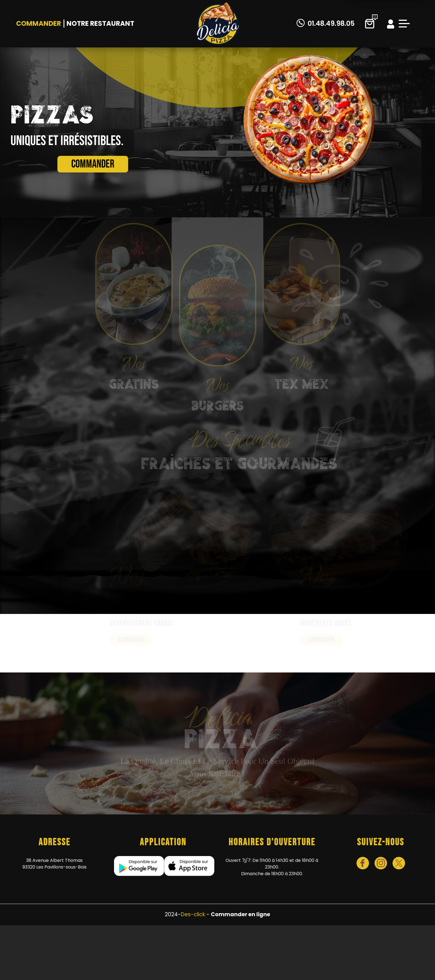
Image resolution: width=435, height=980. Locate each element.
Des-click (193, 914)
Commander (39, 23)
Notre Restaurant (100, 23)
